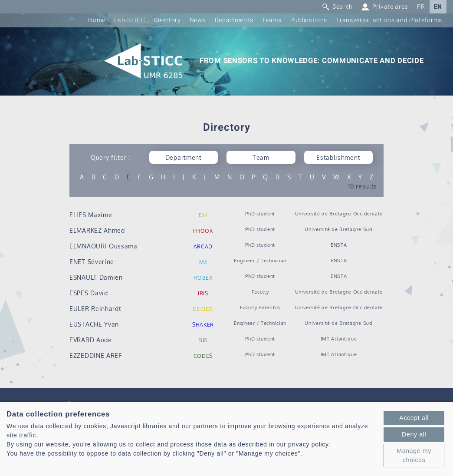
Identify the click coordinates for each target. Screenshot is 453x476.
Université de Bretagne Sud (338, 229)
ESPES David (89, 293)
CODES (203, 356)
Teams (272, 20)
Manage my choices (414, 455)
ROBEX (203, 278)
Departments (234, 20)
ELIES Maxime (91, 215)
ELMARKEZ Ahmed (97, 230)
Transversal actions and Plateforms (389, 20)
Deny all (414, 434)
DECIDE (203, 309)
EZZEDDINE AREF (96, 355)
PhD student (260, 213)
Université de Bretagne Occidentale (339, 213)
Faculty (260, 292)
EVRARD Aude (91, 340)
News (198, 20)
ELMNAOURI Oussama (103, 246)
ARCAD (203, 246)
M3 (203, 262)
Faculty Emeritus (260, 307)
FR (421, 7)
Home (97, 20)
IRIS (203, 293)
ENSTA (339, 245)
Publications (309, 20)
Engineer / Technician (260, 260)
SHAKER (203, 325)
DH (203, 215)
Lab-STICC (130, 20)
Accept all (414, 418)
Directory (167, 20)
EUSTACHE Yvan (94, 324)
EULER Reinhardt (95, 309)
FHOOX (203, 231)
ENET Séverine (92, 262)
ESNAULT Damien (96, 277)
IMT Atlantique (339, 339)
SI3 (203, 340)
